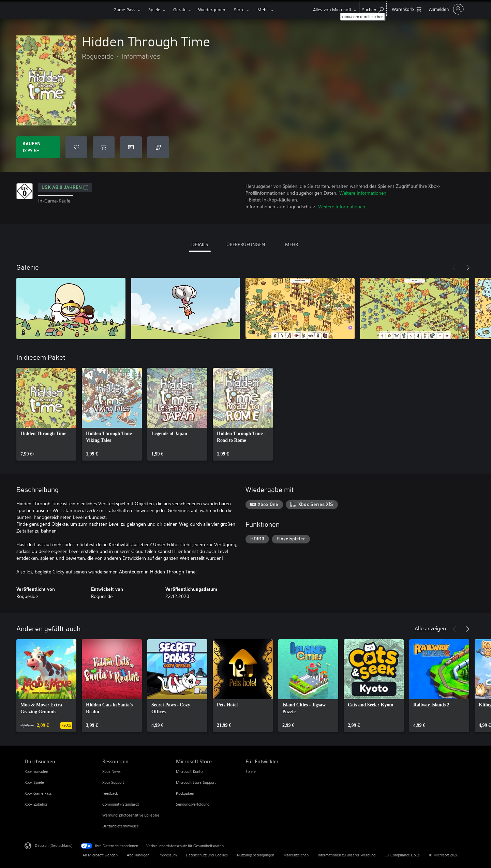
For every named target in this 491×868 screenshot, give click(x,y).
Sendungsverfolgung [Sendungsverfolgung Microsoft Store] (193, 804)
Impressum (168, 855)
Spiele (154, 9)
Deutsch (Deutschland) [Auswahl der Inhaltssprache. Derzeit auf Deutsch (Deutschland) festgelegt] (54, 845)
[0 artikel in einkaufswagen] (407, 9)
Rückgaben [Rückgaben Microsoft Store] (185, 793)
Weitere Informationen (363, 193)
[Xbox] (93, 10)
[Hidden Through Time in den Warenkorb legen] (104, 147)
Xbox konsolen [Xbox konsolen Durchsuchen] (36, 771)
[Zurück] (454, 268)
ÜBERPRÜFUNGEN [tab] (246, 244)
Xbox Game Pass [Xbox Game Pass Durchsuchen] (38, 793)
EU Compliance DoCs (402, 855)
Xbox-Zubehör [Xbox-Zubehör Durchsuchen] (36, 804)
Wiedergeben (212, 9)
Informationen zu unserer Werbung (347, 855)
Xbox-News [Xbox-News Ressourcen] (111, 771)
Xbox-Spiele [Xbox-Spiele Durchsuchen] (34, 782)
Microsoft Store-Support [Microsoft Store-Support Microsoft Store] (196, 782)
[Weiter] (468, 268)
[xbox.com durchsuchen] (373, 9)
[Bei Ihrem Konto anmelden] (446, 9)
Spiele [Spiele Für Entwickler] (251, 771)
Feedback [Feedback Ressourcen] (110, 793)
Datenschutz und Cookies (207, 855)
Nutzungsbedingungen (256, 855)
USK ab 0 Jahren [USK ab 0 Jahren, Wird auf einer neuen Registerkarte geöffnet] (65, 188)
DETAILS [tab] (200, 244)
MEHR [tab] (292, 244)
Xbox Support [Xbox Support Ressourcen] (113, 782)
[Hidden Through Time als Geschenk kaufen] (131, 147)
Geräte (180, 9)
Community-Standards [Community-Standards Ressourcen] (121, 804)
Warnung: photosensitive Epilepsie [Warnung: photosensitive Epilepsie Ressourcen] (131, 815)
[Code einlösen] (158, 147)
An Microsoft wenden (100, 855)
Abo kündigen (138, 855)
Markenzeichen (296, 855)
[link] (46, 414)
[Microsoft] (48, 10)
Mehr (263, 9)
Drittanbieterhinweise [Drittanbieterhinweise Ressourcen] (121, 826)
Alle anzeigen (430, 628)
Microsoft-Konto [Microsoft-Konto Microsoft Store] (189, 771)
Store (239, 9)
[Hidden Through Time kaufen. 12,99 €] (38, 147)
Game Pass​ (124, 9)
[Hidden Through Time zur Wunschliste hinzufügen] (76, 147)
